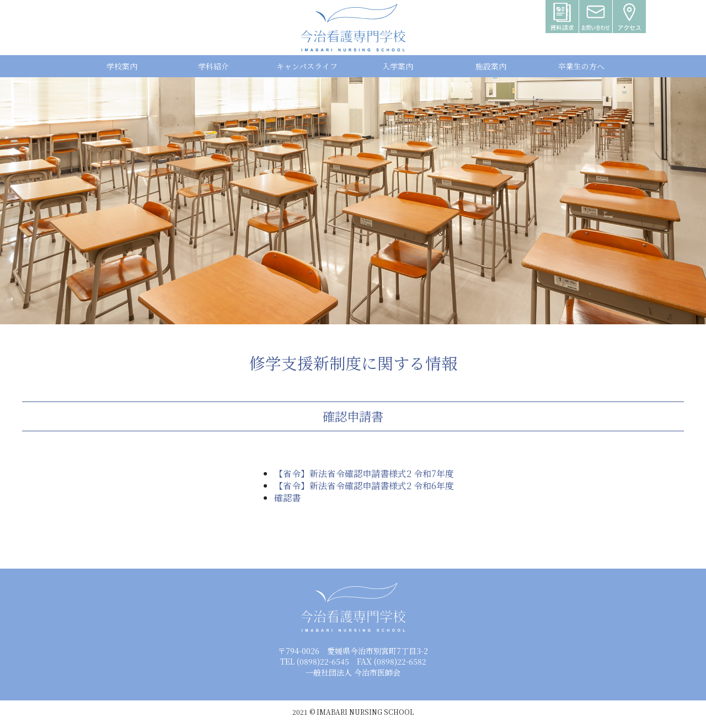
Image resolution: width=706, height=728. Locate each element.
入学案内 (398, 66)
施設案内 (491, 66)
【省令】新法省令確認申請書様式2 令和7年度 (364, 473)
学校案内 (122, 66)
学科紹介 (213, 66)
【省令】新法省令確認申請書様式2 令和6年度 (364, 486)
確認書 (287, 498)
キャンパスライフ (307, 66)
